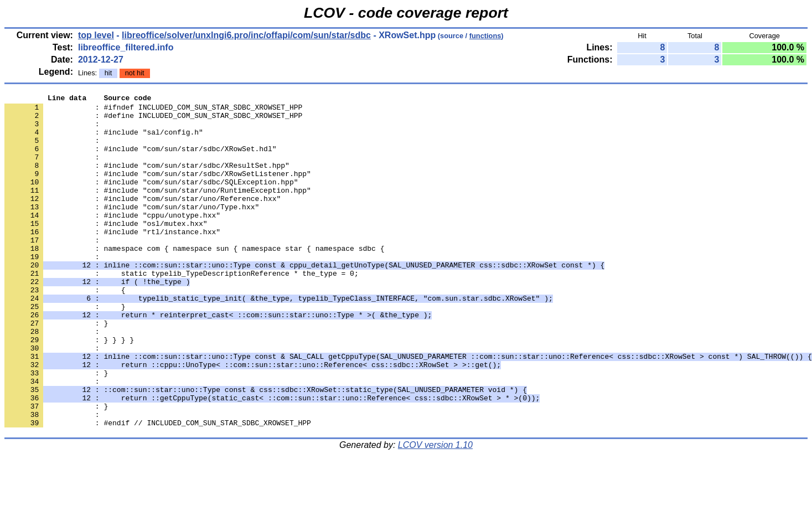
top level (96, 35)
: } (56, 429)
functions (485, 36)
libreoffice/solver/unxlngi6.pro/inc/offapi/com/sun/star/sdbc (246, 35)
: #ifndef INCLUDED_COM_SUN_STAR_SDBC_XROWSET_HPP (153, 110)
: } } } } (69, 389)
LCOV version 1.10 (435, 511)
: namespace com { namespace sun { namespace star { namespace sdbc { (194, 280)
